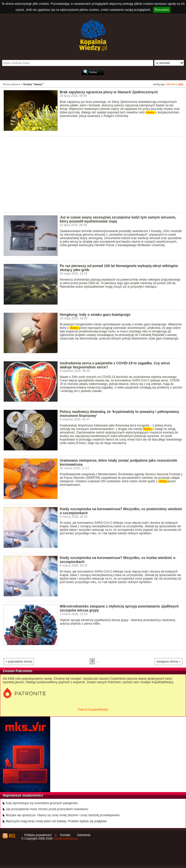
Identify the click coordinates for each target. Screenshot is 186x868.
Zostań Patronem (18, 671)
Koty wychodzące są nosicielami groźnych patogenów (42, 803)
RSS (12, 836)
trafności (171, 84)
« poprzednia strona (19, 662)
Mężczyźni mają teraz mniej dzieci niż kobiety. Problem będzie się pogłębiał (56, 821)
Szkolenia (84, 835)
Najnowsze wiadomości (23, 795)
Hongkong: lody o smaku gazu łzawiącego (95, 315)
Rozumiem (162, 10)
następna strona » (168, 662)
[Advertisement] (95, 174)
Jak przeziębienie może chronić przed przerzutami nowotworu (47, 809)
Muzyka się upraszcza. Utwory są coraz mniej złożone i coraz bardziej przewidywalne (63, 815)
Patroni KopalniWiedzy (93, 710)
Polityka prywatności (38, 835)
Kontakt (65, 835)
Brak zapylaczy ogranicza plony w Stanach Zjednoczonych (109, 92)
